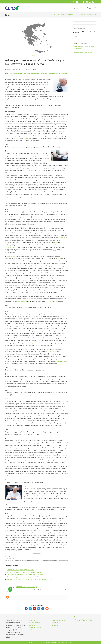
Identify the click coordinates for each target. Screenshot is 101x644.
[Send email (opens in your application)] (93, 2)
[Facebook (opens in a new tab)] (77, 2)
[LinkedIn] (83, 621)
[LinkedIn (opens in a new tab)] (87, 2)
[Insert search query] (84, 23)
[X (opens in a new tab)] (74, 2)
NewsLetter (55, 625)
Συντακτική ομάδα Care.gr (14, 70)
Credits (31, 630)
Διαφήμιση (55, 623)
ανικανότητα (61, 361)
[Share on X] (30, 609)
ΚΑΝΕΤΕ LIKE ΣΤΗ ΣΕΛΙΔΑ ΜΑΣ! (83, 53)
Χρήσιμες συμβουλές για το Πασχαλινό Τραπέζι (20, 570)
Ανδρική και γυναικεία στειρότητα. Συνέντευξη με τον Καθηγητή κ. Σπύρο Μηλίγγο (78, 14)
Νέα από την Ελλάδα (42, 73)
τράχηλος (64, 73)
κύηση (27, 138)
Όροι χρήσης (33, 625)
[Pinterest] (87, 621)
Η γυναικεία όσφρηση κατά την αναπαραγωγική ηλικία (23, 577)
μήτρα (33, 73)
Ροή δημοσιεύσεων (34, 623)
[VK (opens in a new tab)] (83, 2)
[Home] (55, 14)
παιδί (50, 73)
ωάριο (55, 242)
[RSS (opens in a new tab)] (90, 2)
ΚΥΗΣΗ (28, 73)
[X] (76, 621)
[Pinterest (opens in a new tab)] (80, 2)
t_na (10, 73)
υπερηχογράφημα (11, 75)
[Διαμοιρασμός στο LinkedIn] (39, 609)
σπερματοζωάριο (10, 247)
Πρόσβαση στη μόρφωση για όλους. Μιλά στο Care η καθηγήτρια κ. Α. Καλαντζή (30, 579)
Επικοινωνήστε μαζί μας (59, 620)
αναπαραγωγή (16, 73)
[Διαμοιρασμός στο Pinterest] (34, 609)
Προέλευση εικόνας (37, 56)
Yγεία (35, 70)
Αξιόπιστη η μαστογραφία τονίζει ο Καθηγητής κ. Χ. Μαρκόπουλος (26, 575)
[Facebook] (80, 621)
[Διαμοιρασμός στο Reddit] (47, 609)
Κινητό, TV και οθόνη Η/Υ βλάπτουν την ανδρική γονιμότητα (25, 572)
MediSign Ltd (43, 642)
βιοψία (23, 73)
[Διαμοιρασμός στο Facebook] (26, 609)
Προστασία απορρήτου (36, 627)
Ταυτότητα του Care (35, 620)
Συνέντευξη (56, 73)
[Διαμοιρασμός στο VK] (43, 609)
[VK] (90, 621)
